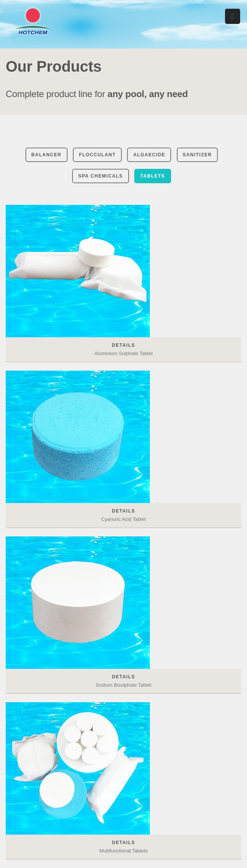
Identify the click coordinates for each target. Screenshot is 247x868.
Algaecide (149, 155)
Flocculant (97, 155)
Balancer (46, 155)
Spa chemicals (101, 176)
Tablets (153, 176)
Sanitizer (197, 155)
